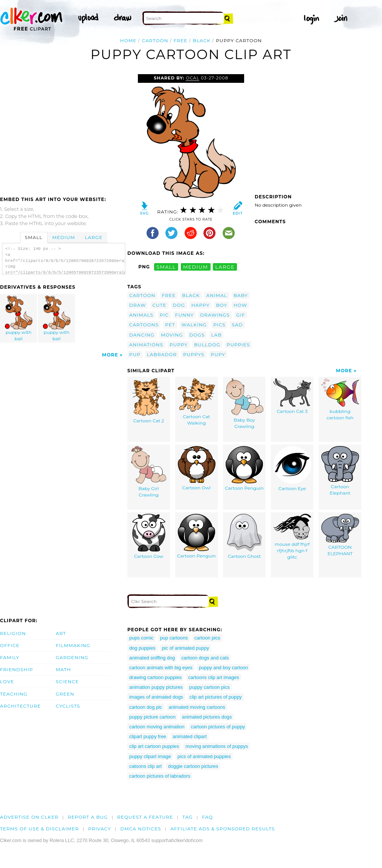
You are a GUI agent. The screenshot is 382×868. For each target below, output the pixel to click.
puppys (194, 354)
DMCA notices (141, 829)
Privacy (100, 829)
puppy (179, 345)
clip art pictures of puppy (216, 697)
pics (219, 325)
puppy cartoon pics (209, 687)
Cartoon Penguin (244, 468)
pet (170, 325)
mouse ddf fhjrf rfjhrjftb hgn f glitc (292, 537)
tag (187, 817)
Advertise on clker (29, 817)
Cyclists (68, 706)
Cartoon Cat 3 (292, 396)
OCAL (193, 78)
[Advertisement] (63, 131)
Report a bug (88, 817)
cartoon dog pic (146, 707)
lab (216, 335)
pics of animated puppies (204, 756)
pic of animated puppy (186, 648)
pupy (218, 354)
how (240, 305)
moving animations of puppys (217, 746)
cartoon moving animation (157, 727)
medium (196, 267)
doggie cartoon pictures (193, 766)
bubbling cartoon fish (340, 399)
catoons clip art (145, 766)
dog (179, 305)
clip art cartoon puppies (154, 746)
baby (241, 295)
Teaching (14, 694)
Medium (64, 237)
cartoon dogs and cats (205, 658)
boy (222, 305)
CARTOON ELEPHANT (340, 535)
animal (217, 295)
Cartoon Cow (149, 536)
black (202, 40)
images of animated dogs (156, 697)
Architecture (20, 706)
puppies (238, 345)
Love (7, 681)
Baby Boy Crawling (244, 404)
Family (10, 657)
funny (184, 315)
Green (65, 694)
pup (135, 354)
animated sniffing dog (152, 658)
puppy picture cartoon (152, 717)
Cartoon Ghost (244, 536)
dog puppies (142, 648)
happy (200, 305)
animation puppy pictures (156, 687)
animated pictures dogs (207, 717)
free (181, 40)
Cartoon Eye (292, 469)
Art (61, 633)
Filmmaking (73, 645)
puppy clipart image (150, 756)
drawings (215, 315)
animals (141, 315)
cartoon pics (207, 638)
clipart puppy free (148, 736)
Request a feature (145, 817)
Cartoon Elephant (340, 471)
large (225, 267)
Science (67, 681)
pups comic (141, 638)
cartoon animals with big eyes (161, 668)
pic (164, 315)
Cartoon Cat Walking (197, 402)
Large (94, 237)
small (166, 267)
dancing (142, 335)
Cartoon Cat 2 (149, 401)
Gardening (72, 657)
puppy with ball (19, 318)
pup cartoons (174, 638)
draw (138, 305)
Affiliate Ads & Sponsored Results (222, 829)
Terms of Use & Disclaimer (40, 829)
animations (146, 345)
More (110, 355)
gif (241, 315)
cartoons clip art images (213, 677)
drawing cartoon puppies (155, 677)
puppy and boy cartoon (223, 668)
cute (159, 305)
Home (128, 40)
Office (10, 645)
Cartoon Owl (197, 468)
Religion (13, 633)
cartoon (155, 40)
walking (194, 325)
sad (237, 325)
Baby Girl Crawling (149, 472)
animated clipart (189, 736)
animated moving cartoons (197, 707)
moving (172, 335)
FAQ (207, 817)
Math (63, 669)
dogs (197, 335)
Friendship (17, 669)
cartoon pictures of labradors (160, 776)
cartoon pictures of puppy (218, 727)
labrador (162, 354)
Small (34, 237)
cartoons (144, 325)
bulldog (207, 345)
